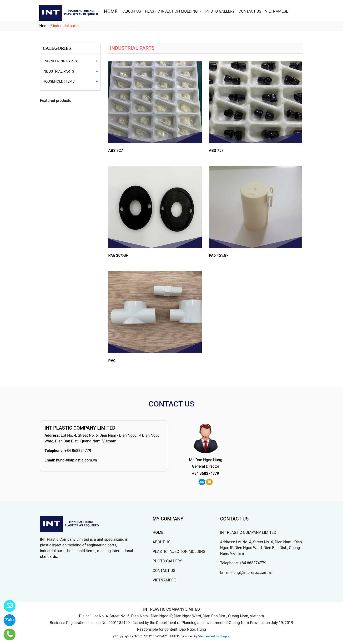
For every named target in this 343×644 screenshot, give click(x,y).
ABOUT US (132, 11)
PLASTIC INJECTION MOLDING (172, 11)
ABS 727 (116, 151)
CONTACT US (250, 11)
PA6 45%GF (219, 255)
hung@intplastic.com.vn (76, 460)
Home (44, 26)
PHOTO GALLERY (220, 11)
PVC (112, 361)
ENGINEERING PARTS (60, 61)
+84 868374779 (78, 451)
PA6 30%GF (118, 255)
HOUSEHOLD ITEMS (59, 81)
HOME (111, 11)
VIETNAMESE (277, 11)
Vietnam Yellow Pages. (214, 636)
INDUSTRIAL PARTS (58, 71)
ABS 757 (216, 151)
